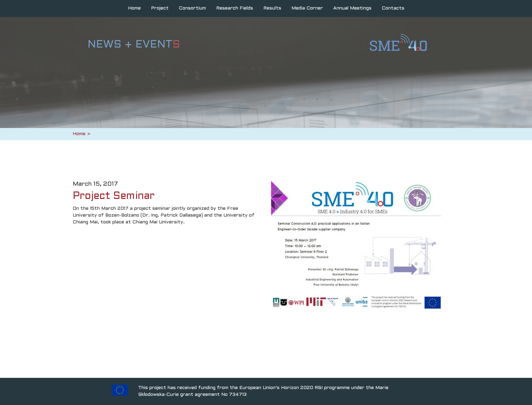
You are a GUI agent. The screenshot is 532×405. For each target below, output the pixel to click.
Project (160, 8)
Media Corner (307, 8)
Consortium (192, 8)
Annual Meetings (352, 8)
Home (134, 8)
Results (272, 8)
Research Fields (235, 8)
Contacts (393, 8)
